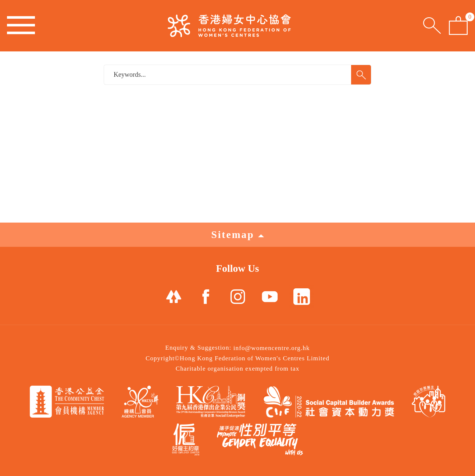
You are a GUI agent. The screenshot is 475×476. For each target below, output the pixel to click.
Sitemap (237, 235)
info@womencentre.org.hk (272, 348)
